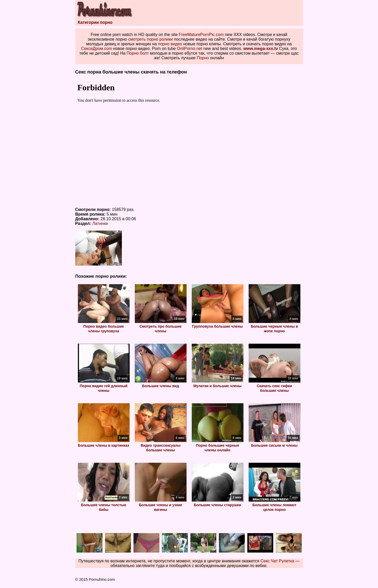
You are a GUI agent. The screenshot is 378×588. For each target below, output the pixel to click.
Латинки (100, 223)
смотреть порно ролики (150, 39)
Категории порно (95, 22)
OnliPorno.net (190, 49)
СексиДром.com (97, 49)
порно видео (170, 44)
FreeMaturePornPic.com (201, 35)
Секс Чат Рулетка (277, 561)
